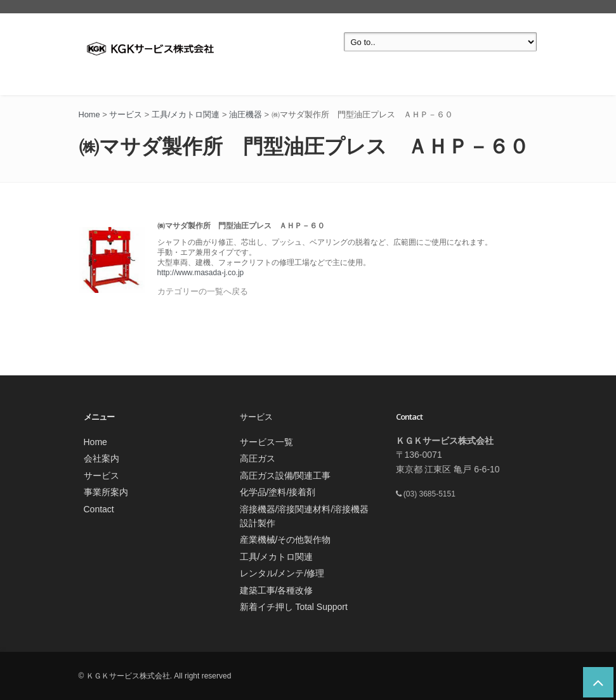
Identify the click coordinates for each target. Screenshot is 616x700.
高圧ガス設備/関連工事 (285, 476)
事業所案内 (106, 492)
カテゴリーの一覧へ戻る (203, 291)
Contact (99, 509)
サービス (102, 476)
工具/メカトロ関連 (277, 557)
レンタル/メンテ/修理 (282, 573)
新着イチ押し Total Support (294, 607)
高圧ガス (258, 458)
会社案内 (102, 458)
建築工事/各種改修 (277, 590)
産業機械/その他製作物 (285, 540)
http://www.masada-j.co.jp (201, 273)
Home (95, 442)
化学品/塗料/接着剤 (278, 492)
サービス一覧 (266, 442)
